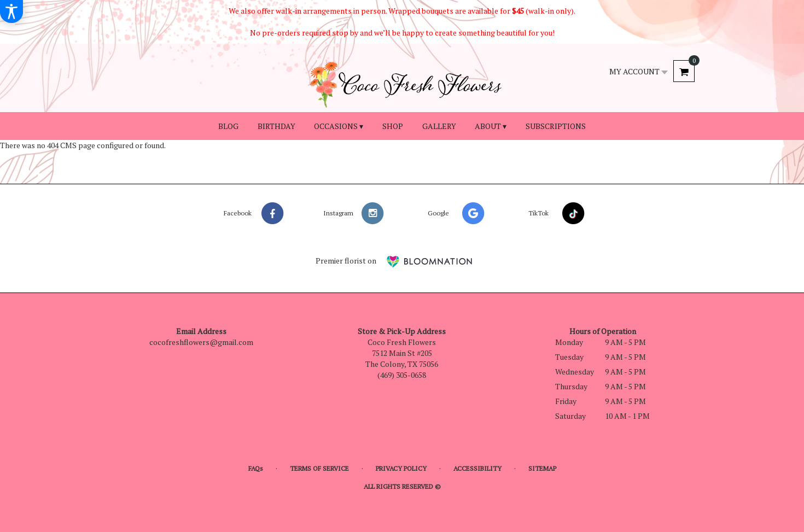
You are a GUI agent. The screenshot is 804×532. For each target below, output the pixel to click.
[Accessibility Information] (11, 11)
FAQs (256, 468)
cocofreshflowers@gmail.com (201, 342)
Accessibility (477, 468)
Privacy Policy (401, 468)
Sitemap (542, 468)
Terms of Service (319, 468)
